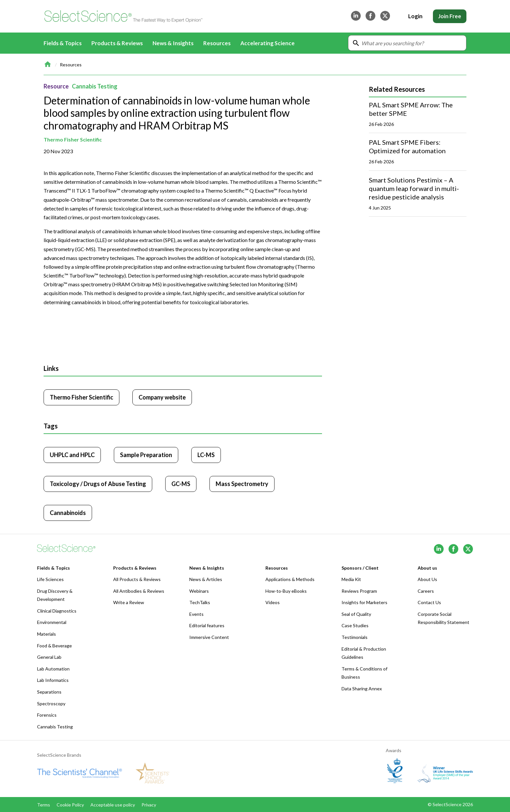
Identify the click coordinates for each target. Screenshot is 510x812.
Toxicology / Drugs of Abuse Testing (98, 484)
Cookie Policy (70, 805)
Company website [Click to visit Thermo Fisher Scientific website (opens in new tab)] (162, 397)
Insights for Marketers (364, 602)
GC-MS (181, 484)
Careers (426, 591)
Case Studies (355, 625)
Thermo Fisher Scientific (73, 139)
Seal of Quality (356, 614)
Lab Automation (53, 669)
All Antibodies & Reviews (139, 591)
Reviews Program (359, 591)
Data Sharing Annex (362, 689)
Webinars (199, 591)
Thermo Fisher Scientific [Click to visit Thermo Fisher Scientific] (81, 397)
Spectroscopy (51, 704)
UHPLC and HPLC (72, 455)
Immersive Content (209, 637)
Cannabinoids (68, 513)
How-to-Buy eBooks (286, 591)
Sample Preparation (146, 455)
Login (415, 16)
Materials (47, 634)
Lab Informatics (53, 680)
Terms (44, 805)
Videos (273, 602)
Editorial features (207, 625)
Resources (71, 65)
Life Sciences (50, 579)
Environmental (52, 622)
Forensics (47, 715)
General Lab (49, 657)
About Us (427, 579)
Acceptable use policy (113, 805)
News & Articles (206, 579)
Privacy (149, 805)
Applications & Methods (290, 579)
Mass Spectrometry (242, 484)
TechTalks (200, 602)
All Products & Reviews (137, 579)
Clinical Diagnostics (57, 611)
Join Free (450, 16)
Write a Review (129, 602)
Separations (49, 692)
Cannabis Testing (95, 86)
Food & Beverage (54, 646)
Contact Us (429, 602)
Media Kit (351, 579)
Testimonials (355, 637)
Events (196, 614)
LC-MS (206, 455)
